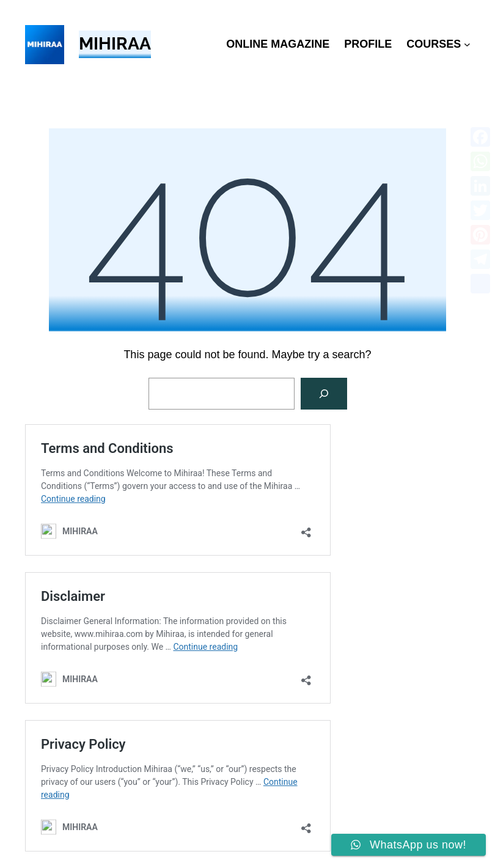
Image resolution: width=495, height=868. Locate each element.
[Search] (324, 394)
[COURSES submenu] (467, 44)
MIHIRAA (115, 44)
